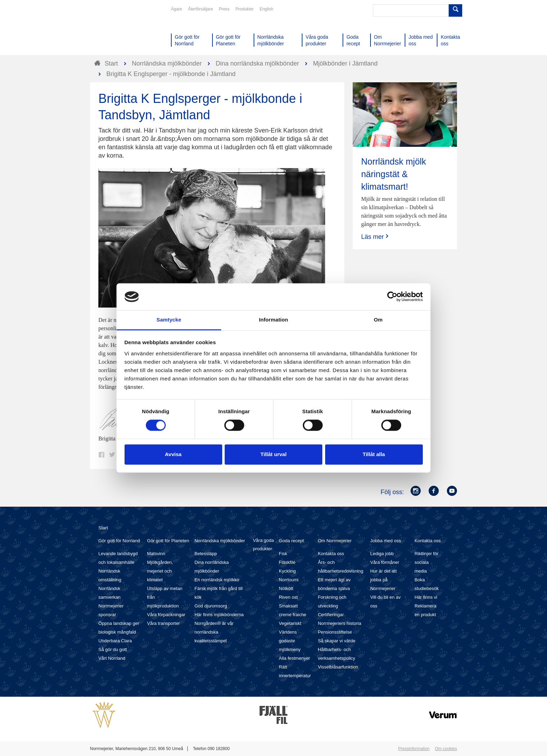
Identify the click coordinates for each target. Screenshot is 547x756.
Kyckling (287, 571)
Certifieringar (331, 615)
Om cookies (446, 749)
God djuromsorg (211, 606)
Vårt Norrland (112, 658)
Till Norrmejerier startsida (117, 31)
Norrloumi (289, 580)
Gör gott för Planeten (168, 541)
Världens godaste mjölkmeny (290, 641)
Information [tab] (273, 320)
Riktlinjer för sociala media (426, 562)
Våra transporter (164, 623)
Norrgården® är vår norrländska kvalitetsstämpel (214, 632)
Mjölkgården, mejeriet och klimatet (160, 571)
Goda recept (291, 541)
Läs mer (376, 237)
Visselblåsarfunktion (338, 667)
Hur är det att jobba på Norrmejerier (383, 580)
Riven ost (288, 597)
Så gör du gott (113, 649)
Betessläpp (205, 554)
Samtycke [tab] (169, 320)
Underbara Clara (115, 641)
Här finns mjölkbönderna (219, 615)
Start (103, 528)
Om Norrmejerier (335, 541)
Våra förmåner (385, 562)
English (266, 9)
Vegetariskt (290, 623)
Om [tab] (378, 320)
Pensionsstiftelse (335, 632)
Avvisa (173, 454)
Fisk (283, 554)
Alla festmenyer (294, 658)
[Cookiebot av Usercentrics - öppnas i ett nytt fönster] (392, 297)
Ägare (177, 9)
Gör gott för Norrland (119, 541)
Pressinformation (414, 749)
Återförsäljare (200, 9)
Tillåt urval (274, 454)
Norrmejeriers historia (339, 623)
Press (224, 9)
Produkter (245, 9)
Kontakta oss (331, 554)
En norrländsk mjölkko (217, 580)
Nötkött (286, 588)
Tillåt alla (374, 454)
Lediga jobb (382, 554)
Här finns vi (426, 597)
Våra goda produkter (263, 545)
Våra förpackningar (166, 615)
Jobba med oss (385, 541)
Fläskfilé (287, 562)
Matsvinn (156, 554)
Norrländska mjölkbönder (220, 541)
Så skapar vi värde (337, 641)
